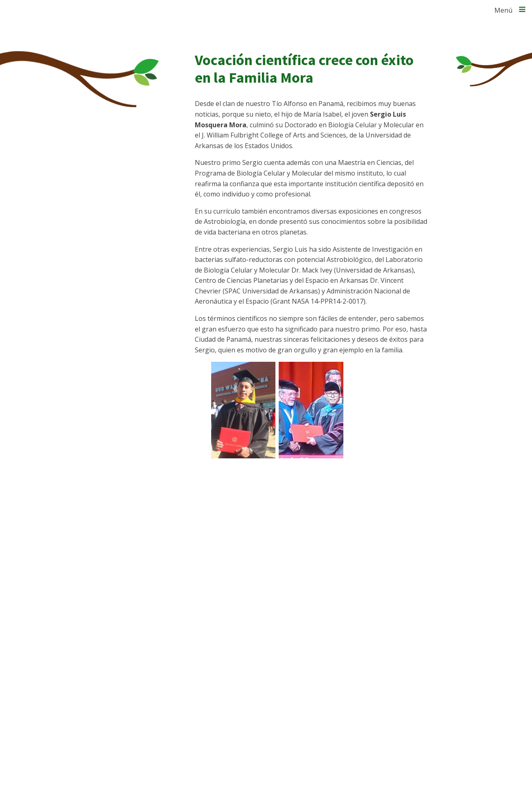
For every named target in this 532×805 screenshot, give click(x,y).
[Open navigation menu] (522, 10)
